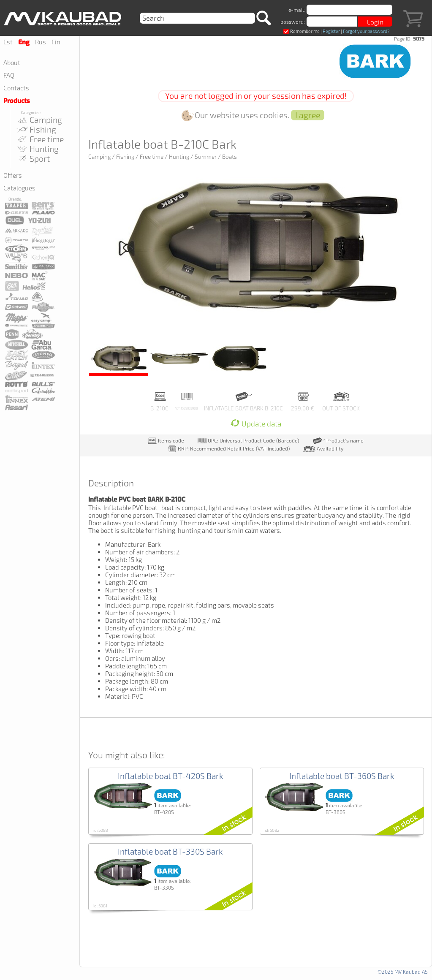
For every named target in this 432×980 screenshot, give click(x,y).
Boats (230, 157)
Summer (206, 157)
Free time (40, 139)
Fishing (36, 129)
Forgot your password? (366, 31)
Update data (256, 424)
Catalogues (19, 188)
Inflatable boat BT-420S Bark (171, 776)
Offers (13, 175)
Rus (41, 42)
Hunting (37, 149)
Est (8, 42)
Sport (33, 159)
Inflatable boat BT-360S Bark (342, 776)
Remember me (302, 31)
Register (331, 31)
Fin (56, 42)
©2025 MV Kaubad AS (403, 972)
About (12, 62)
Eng (24, 42)
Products (17, 101)
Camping (39, 120)
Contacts (16, 88)
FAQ (9, 75)
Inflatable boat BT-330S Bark (170, 851)
